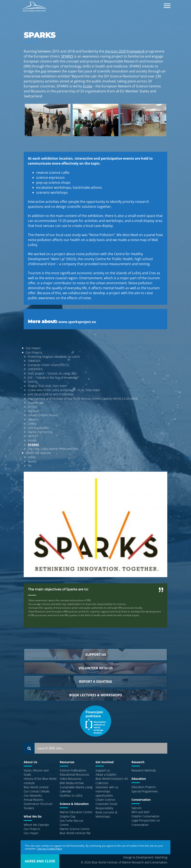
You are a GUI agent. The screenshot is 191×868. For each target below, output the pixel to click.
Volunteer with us (107, 787)
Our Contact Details (37, 791)
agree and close (40, 861)
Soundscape (36, 403)
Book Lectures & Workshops (106, 814)
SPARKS (67, 56)
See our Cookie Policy (50, 849)
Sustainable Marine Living (76, 787)
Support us (103, 770)
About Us (30, 762)
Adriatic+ (33, 419)
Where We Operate (38, 453)
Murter (32, 461)
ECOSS (32, 407)
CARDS (32, 424)
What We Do (33, 816)
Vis (30, 466)
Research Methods (144, 770)
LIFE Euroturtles (38, 428)
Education (139, 779)
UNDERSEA (35, 369)
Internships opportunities (104, 793)
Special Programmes (145, 791)
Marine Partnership (40, 432)
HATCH (32, 382)
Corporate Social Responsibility (106, 806)
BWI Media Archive (72, 783)
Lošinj (32, 457)
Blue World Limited (36, 787)
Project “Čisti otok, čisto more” (48, 386)
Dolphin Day (68, 816)
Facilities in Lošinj (71, 795)
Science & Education (74, 804)
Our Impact (33, 348)
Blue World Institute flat (75, 833)
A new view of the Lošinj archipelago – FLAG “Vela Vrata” (64, 390)
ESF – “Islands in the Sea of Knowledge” (53, 378)
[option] (48, 122)
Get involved (105, 762)
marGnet (34, 411)
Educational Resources (74, 774)
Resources (67, 762)
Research (138, 762)
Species (137, 808)
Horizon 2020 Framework (124, 51)
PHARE (32, 440)
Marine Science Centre (75, 829)
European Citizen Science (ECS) (48, 365)
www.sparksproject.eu (77, 322)
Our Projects (34, 352)
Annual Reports (34, 800)
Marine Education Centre (76, 812)
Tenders (29, 808)
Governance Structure (38, 804)
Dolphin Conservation (145, 816)
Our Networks (33, 795)
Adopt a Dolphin (106, 774)
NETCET (33, 436)
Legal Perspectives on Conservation (146, 822)
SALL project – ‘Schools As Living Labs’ (52, 373)
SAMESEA (34, 361)
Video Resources (71, 779)
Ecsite (88, 86)
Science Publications (73, 770)
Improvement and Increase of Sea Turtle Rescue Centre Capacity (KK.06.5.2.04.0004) (83, 398)
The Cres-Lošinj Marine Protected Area (53, 449)
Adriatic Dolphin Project (43, 415)
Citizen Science (105, 800)
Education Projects (144, 787)
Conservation (141, 800)
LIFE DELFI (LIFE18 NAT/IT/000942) (51, 394)
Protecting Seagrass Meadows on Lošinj (54, 357)
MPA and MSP (141, 812)
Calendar (65, 791)
